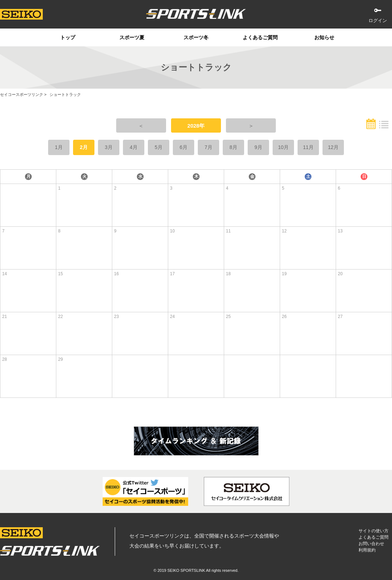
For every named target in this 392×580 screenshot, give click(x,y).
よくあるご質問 (260, 37)
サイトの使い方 (373, 531)
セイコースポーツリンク (22, 94)
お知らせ (324, 37)
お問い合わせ (371, 544)
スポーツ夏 (132, 37)
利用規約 (367, 550)
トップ (68, 37)
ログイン (378, 20)
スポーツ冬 (196, 37)
